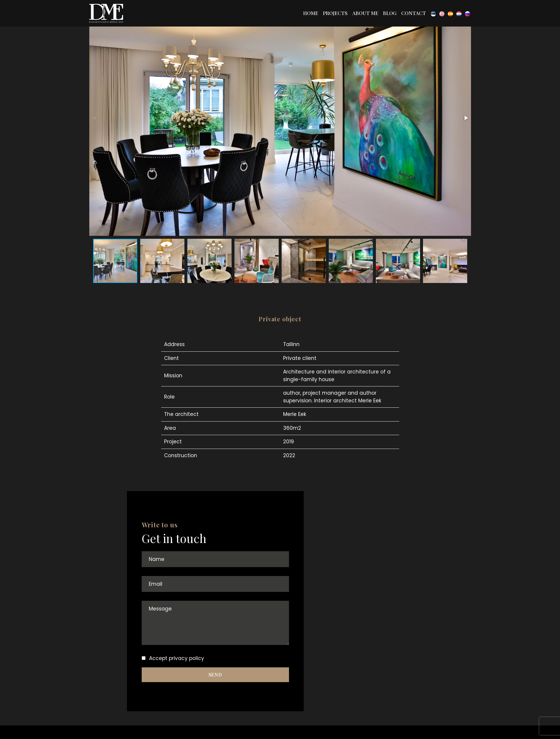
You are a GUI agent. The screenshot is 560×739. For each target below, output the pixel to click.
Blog (390, 13)
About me (365, 13)
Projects (335, 13)
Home (311, 13)
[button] (466, 118)
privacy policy (186, 658)
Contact (414, 13)
